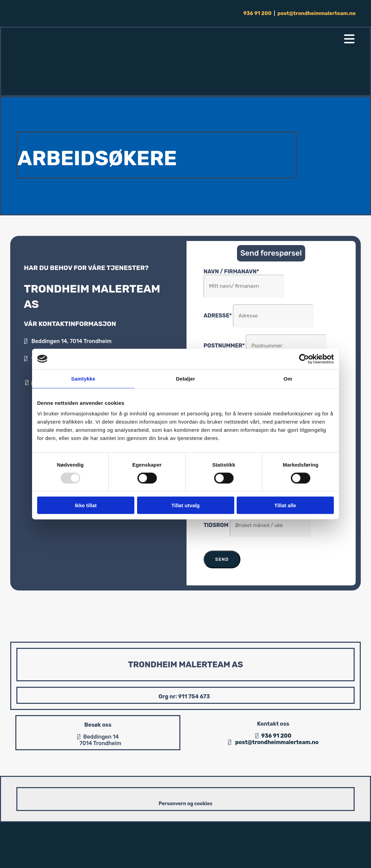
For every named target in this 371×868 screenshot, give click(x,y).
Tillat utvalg (185, 505)
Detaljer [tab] (185, 378)
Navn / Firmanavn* (231, 272)
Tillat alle (285, 505)
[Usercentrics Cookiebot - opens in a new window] (304, 359)
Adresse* (218, 316)
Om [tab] (288, 378)
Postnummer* (224, 346)
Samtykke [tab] (83, 378)
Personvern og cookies (185, 804)
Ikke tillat (86, 505)
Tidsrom (216, 525)
